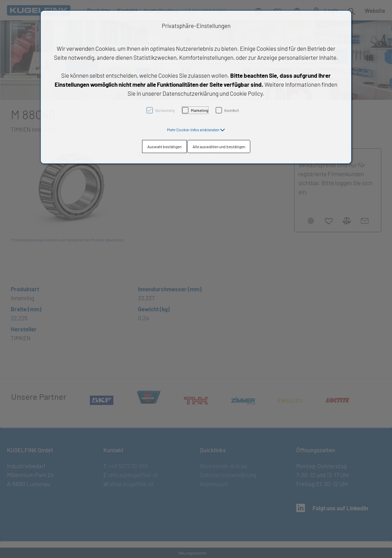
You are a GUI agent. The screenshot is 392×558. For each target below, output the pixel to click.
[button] (196, 130)
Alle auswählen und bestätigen (219, 146)
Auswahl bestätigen (164, 146)
